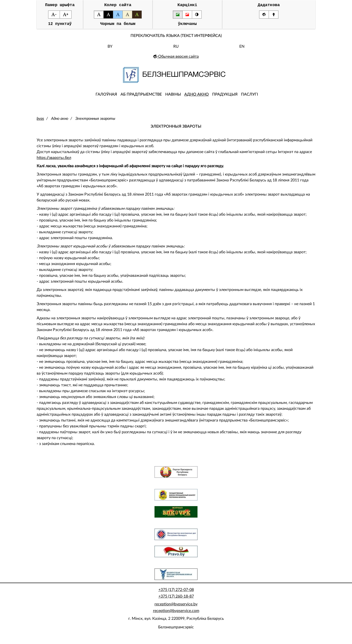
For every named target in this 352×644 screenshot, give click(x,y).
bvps (40, 121)
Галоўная (106, 97)
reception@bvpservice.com (176, 613)
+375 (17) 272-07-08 (176, 592)
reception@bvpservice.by (176, 606)
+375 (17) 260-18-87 (176, 599)
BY (110, 49)
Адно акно (197, 97)
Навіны (173, 97)
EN (242, 49)
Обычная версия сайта (176, 59)
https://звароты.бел (54, 160)
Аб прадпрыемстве (141, 97)
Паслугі (250, 97)
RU (176, 49)
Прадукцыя (225, 97)
